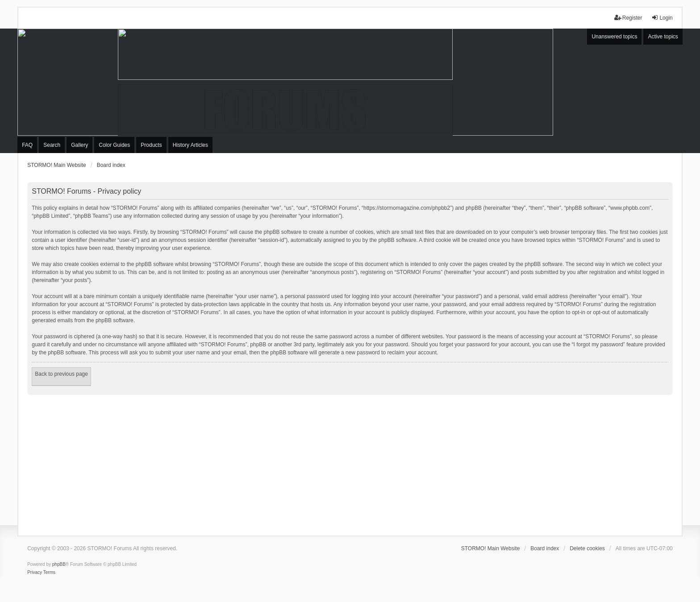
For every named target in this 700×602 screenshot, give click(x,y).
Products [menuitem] (151, 145)
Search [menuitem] (52, 145)
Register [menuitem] (628, 18)
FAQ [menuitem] (27, 145)
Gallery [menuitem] (79, 145)
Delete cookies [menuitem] (587, 548)
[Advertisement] (350, 462)
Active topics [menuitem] (663, 37)
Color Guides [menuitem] (114, 145)
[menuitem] (35, 573)
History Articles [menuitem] (190, 145)
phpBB (59, 564)
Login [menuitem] (662, 18)
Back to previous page (61, 374)
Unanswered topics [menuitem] (614, 37)
